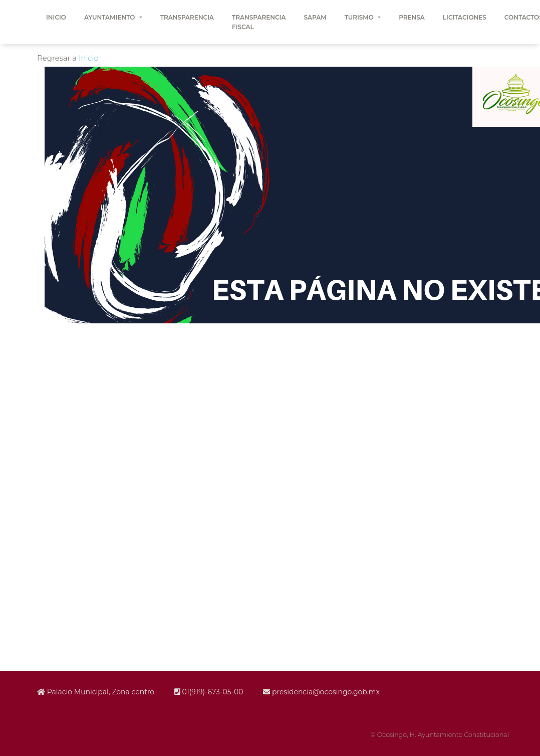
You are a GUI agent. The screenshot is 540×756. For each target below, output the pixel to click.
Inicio (89, 58)
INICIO (56, 17)
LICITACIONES (465, 17)
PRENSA (412, 17)
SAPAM (315, 17)
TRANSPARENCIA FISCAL (259, 22)
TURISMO (360, 17)
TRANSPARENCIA (187, 17)
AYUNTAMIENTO (110, 17)
